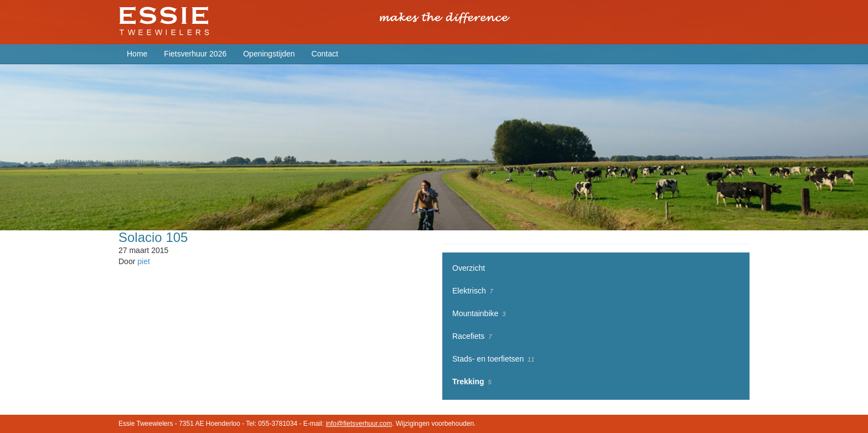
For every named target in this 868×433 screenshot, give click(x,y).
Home (137, 54)
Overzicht (469, 268)
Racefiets (468, 336)
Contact (325, 54)
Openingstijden (269, 54)
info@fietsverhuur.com (359, 424)
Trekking (468, 382)
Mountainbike (475, 313)
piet (144, 261)
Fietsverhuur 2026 (195, 54)
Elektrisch (469, 291)
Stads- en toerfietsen (488, 359)
